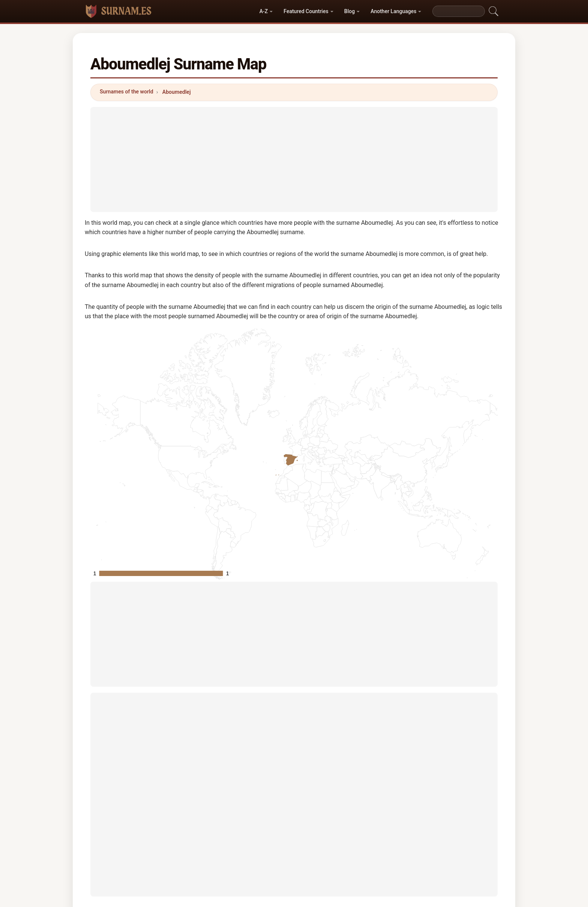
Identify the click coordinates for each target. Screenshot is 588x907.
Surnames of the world (127, 92)
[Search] (459, 11)
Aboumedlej (177, 92)
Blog (349, 11)
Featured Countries (306, 11)
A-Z (264, 11)
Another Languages (393, 11)
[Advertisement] (294, 159)
